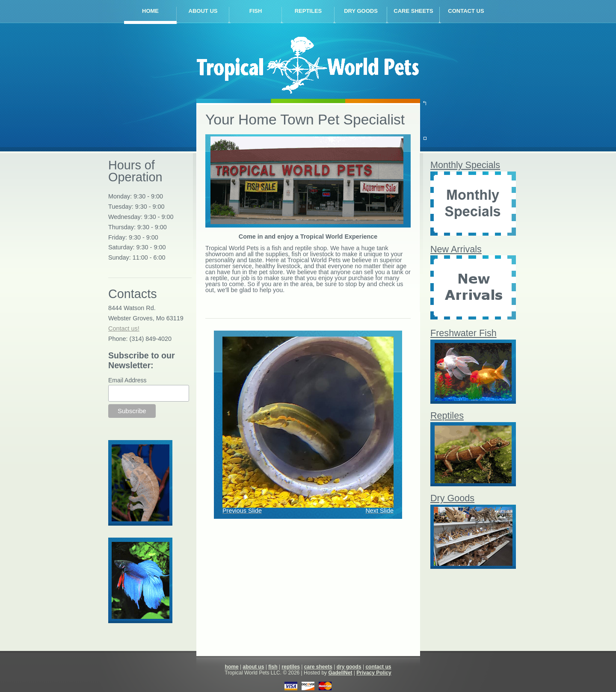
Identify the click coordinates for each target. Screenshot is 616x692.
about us (203, 11)
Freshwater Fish (463, 333)
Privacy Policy (374, 673)
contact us (466, 11)
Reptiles (447, 415)
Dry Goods (452, 498)
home (150, 11)
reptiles (308, 11)
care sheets (413, 11)
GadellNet (340, 673)
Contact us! (124, 328)
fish (256, 11)
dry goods (361, 11)
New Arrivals (456, 249)
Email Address (127, 380)
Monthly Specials (465, 165)
